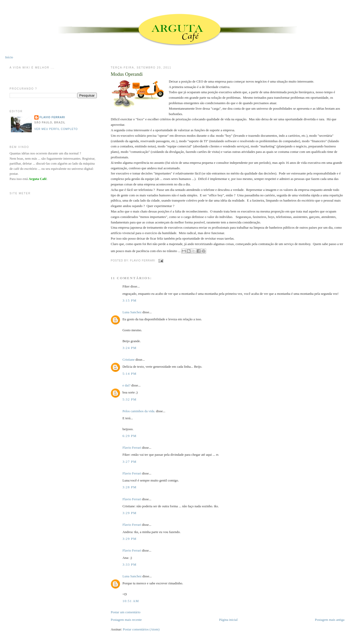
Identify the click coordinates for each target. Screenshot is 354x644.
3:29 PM (129, 513)
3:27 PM (129, 462)
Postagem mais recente (126, 620)
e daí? (126, 385)
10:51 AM (131, 601)
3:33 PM (129, 564)
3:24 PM (129, 348)
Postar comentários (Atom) (141, 629)
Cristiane (128, 359)
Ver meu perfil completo (56, 129)
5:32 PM (129, 399)
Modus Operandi (127, 74)
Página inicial (228, 620)
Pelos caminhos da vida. (139, 411)
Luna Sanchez (132, 312)
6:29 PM (129, 436)
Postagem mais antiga (330, 620)
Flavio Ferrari (132, 448)
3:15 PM (129, 300)
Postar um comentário (125, 612)
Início (9, 57)
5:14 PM (129, 374)
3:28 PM (129, 487)
